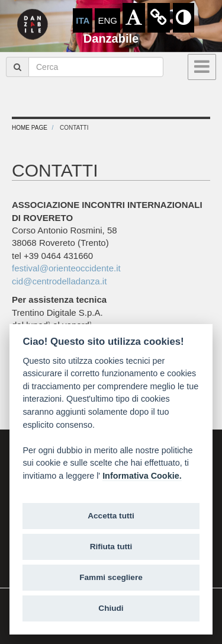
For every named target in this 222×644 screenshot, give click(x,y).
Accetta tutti (111, 516)
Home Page (30, 128)
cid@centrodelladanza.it (59, 281)
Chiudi (111, 608)
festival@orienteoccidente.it (66, 268)
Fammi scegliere (111, 577)
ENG (107, 20)
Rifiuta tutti (111, 547)
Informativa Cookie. (142, 476)
